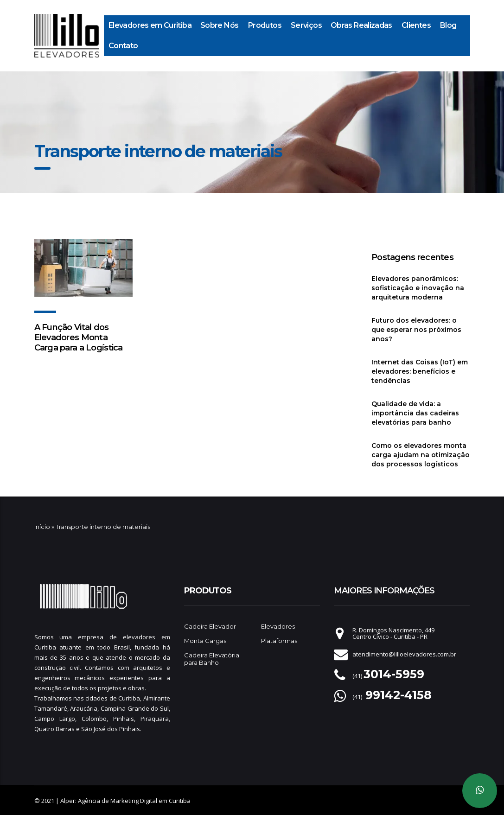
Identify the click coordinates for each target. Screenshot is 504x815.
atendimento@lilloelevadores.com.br (404, 654)
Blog (448, 25)
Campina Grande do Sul (135, 708)
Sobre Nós (219, 25)
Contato (123, 46)
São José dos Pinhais (111, 729)
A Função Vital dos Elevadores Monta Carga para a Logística (79, 337)
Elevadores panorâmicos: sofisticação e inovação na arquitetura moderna (418, 288)
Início (42, 527)
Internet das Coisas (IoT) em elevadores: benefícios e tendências (420, 371)
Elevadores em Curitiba (150, 25)
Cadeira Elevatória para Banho (212, 659)
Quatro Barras (54, 729)
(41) (388, 676)
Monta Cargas (205, 641)
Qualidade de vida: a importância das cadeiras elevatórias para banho (415, 413)
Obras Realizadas (361, 25)
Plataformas (279, 641)
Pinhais (124, 719)
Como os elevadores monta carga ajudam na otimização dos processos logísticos (421, 455)
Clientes (416, 25)
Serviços (306, 25)
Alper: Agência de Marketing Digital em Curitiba (125, 801)
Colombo (94, 719)
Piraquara (155, 719)
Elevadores (278, 626)
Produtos (265, 25)
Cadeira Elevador (210, 626)
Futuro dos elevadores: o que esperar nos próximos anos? (416, 330)
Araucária (84, 708)
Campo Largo (55, 719)
